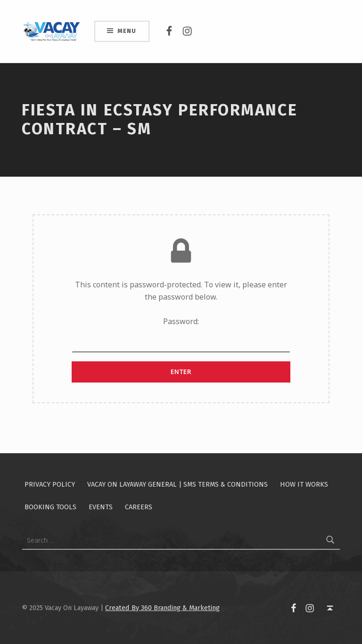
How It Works (304, 484)
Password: (181, 334)
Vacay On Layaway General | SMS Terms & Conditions (177, 484)
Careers (139, 507)
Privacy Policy (50, 484)
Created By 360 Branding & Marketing (162, 608)
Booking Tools (50, 507)
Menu (127, 31)
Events (101, 507)
